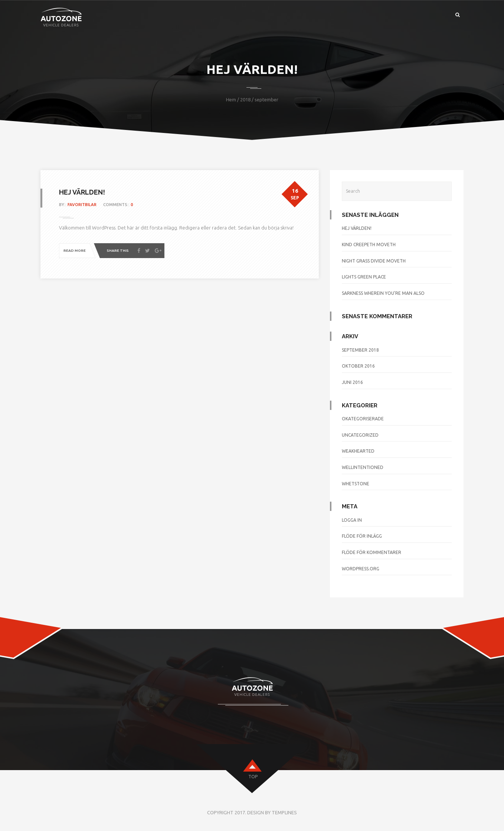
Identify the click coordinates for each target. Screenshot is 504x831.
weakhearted (358, 451)
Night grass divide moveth (374, 261)
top (253, 777)
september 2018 (360, 350)
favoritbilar (82, 205)
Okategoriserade (363, 419)
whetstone (356, 484)
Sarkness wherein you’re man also (383, 293)
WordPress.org (361, 569)
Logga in (352, 520)
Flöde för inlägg (362, 536)
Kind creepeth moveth (369, 245)
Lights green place (364, 277)
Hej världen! (82, 192)
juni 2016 (352, 382)
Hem (231, 100)
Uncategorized (360, 435)
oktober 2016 (358, 366)
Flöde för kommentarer (372, 552)
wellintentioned (363, 467)
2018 (245, 100)
